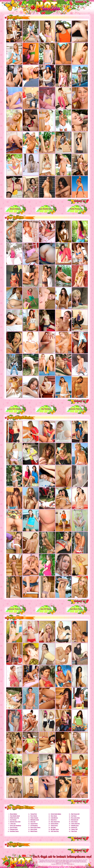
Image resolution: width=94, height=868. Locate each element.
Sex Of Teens (14, 827)
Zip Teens (74, 816)
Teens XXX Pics (75, 824)
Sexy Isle (33, 822)
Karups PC (74, 827)
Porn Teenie (34, 816)
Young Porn (34, 814)
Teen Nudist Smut (15, 816)
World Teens (34, 831)
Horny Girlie (34, 829)
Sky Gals (53, 827)
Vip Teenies (13, 820)
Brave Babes (14, 814)
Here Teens (54, 816)
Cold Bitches (54, 818)
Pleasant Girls (14, 829)
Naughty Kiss (75, 826)
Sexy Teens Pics (55, 822)
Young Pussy (34, 824)
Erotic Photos (55, 824)
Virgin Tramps (34, 818)
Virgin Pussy (54, 826)
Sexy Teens (74, 822)
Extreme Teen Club (15, 822)
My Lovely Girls (75, 818)
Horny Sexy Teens (35, 827)
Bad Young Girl (75, 814)
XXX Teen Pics (55, 831)
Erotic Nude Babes (56, 814)
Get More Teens (14, 831)
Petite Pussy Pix (15, 818)
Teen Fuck (74, 831)
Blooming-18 (75, 820)
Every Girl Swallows (16, 826)
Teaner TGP (74, 829)
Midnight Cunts (35, 820)
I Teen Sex (13, 824)
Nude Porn (54, 820)
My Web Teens (55, 829)
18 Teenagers (34, 826)
